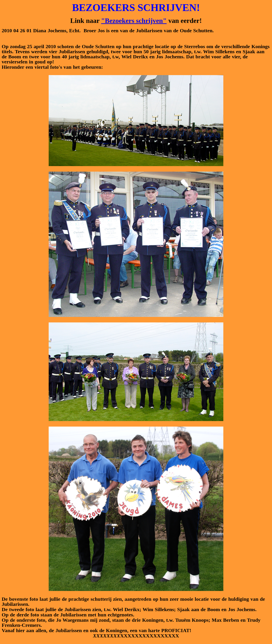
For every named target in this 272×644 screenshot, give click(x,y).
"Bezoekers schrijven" (134, 21)
